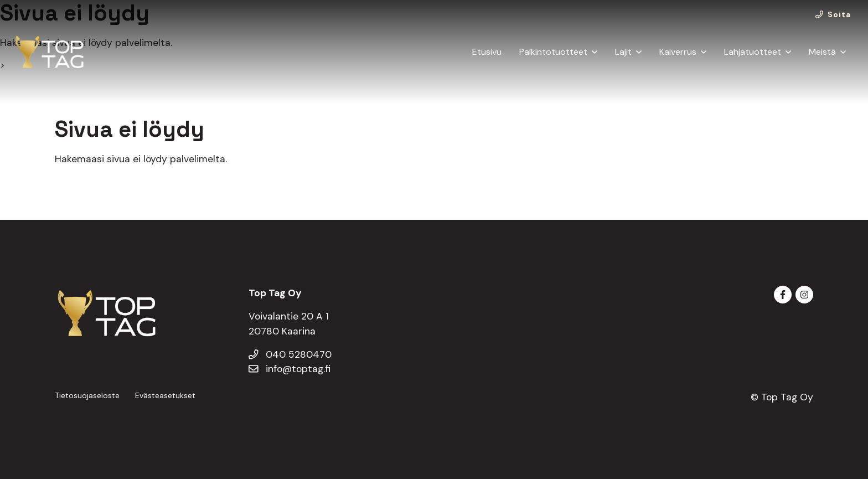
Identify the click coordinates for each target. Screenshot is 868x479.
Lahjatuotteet (753, 52)
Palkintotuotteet (553, 52)
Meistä (822, 52)
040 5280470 (290, 354)
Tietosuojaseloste (87, 395)
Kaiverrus (678, 52)
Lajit (623, 52)
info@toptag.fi (290, 369)
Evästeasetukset (165, 395)
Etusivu (487, 52)
